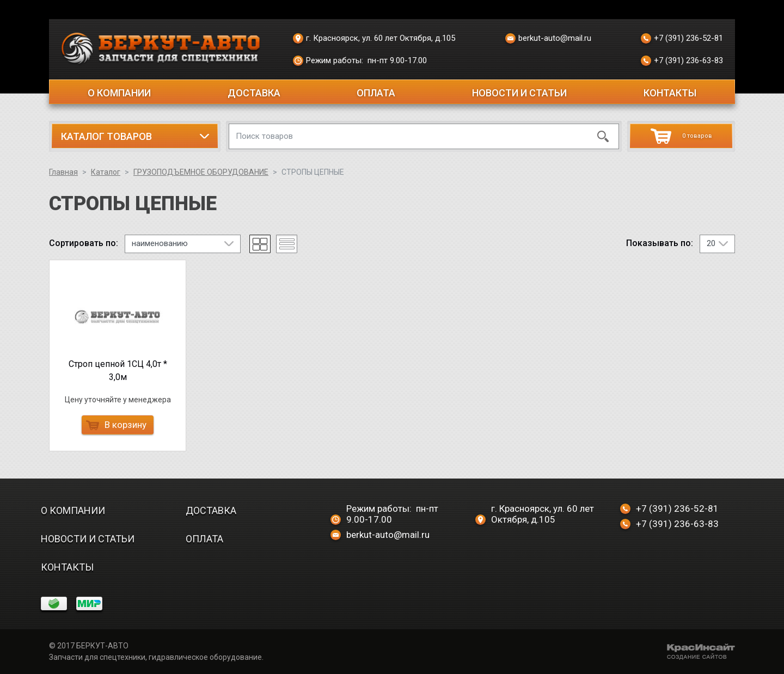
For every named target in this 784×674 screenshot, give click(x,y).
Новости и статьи (519, 93)
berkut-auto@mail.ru (548, 39)
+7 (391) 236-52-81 (682, 39)
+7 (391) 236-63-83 (682, 61)
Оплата (376, 93)
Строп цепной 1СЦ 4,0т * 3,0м (118, 370)
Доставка (254, 93)
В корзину (116, 425)
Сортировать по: (84, 243)
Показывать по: (660, 243)
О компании (119, 93)
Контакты (670, 93)
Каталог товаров (106, 136)
